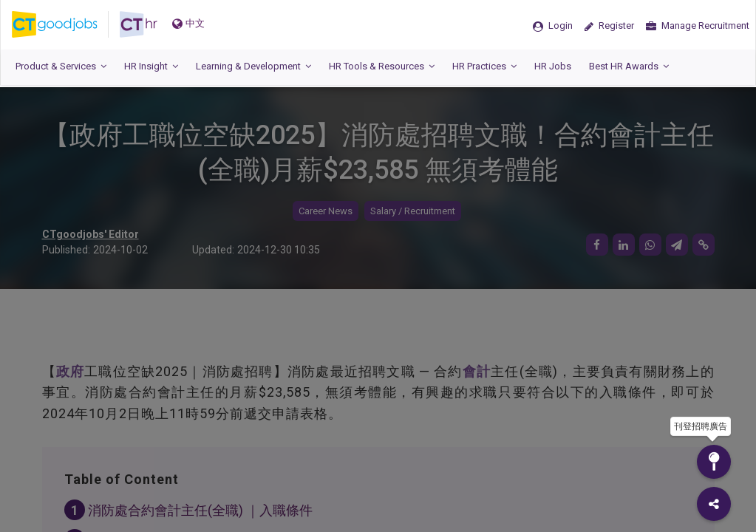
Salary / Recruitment (413, 211)
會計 (477, 371)
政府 (70, 371)
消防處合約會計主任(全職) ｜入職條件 (200, 510)
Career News (326, 211)
